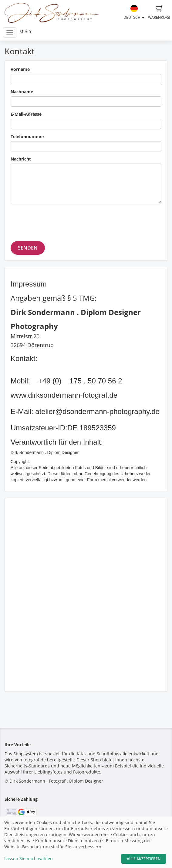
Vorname (20, 69)
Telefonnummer (27, 136)
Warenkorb (159, 12)
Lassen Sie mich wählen (29, 858)
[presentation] (57, 220)
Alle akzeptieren (144, 859)
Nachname (22, 92)
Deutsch (134, 12)
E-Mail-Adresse (26, 114)
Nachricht (21, 159)
